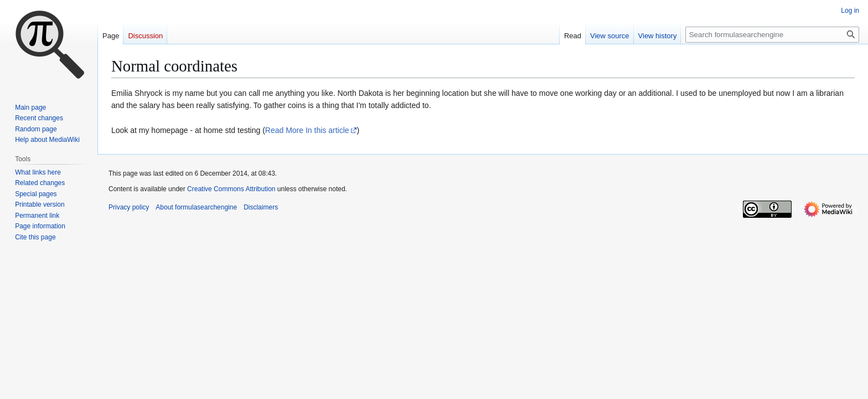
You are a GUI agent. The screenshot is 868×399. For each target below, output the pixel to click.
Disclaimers (261, 207)
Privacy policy (129, 207)
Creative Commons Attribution (231, 189)
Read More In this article (307, 130)
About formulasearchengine (196, 207)
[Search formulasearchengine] (772, 35)
